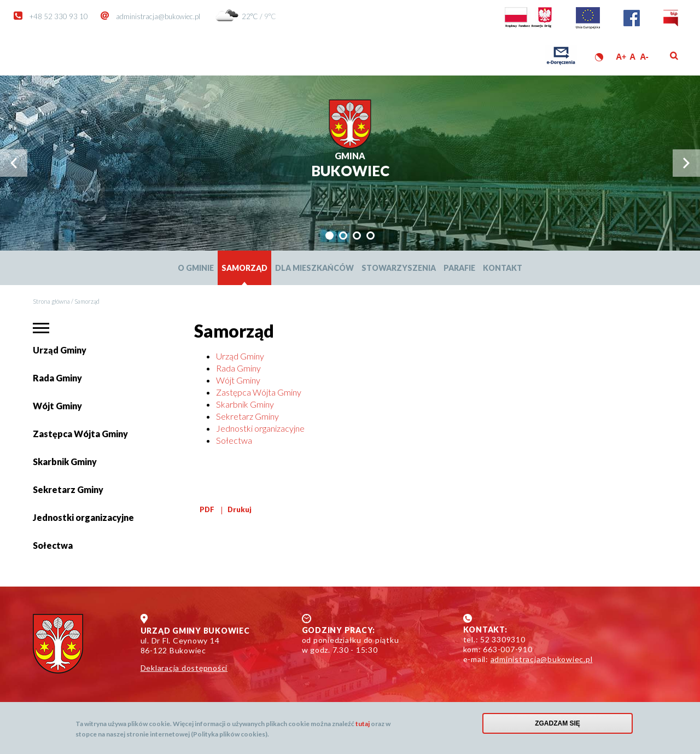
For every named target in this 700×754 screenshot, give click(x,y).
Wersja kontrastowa (599, 57)
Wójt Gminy (57, 406)
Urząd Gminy (60, 350)
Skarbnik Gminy (65, 462)
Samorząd (244, 268)
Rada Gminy (57, 378)
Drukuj (240, 509)
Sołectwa (53, 550)
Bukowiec (350, 165)
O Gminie (196, 268)
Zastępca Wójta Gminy (80, 434)
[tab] (329, 236)
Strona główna (51, 301)
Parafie (459, 268)
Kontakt (503, 268)
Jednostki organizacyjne (83, 517)
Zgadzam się (558, 723)
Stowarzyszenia (399, 268)
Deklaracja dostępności (184, 668)
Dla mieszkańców (314, 268)
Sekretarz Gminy (68, 489)
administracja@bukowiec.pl (158, 16)
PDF (207, 509)
